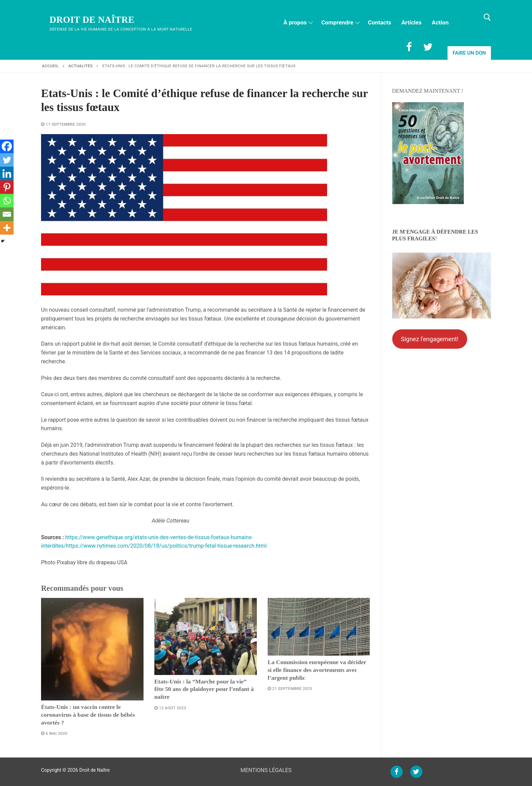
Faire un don (469, 53)
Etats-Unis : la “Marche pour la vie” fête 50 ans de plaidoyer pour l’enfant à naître (204, 689)
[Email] (7, 214)
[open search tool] (487, 17)
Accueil (51, 66)
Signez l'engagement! (430, 339)
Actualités (81, 66)
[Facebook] (409, 47)
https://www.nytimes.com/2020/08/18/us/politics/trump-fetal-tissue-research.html (166, 546)
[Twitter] (428, 47)
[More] (7, 228)
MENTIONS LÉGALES (266, 770)
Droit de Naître (92, 20)
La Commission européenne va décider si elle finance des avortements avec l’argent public (317, 670)
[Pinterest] (7, 187)
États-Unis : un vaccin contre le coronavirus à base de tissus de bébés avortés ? (88, 715)
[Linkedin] (7, 173)
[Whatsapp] (7, 201)
